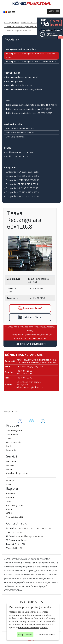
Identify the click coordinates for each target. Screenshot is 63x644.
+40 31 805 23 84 (43, 528)
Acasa (7, 23)
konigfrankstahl (11, 411)
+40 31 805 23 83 (25, 528)
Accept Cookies (25, 634)
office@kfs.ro (22, 385)
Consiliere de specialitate (17, 473)
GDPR (9, 513)
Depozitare (11, 461)
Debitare (10, 465)
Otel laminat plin (13, 124)
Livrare (9, 469)
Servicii (9, 501)
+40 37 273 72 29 (14, 532)
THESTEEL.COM (30, 337)
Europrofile (10, 167)
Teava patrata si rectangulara (34, 23)
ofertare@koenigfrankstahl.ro (30, 387)
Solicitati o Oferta (30, 317)
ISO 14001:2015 (32, 602)
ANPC (9, 484)
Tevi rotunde (12, 434)
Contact (10, 509)
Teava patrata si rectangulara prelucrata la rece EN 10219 (30, 27)
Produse (15, 23)
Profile (8, 148)
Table (9, 438)
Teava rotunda (12, 73)
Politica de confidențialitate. (33, 627)
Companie (11, 493)
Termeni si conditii (14, 517)
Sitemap (10, 481)
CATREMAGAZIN (56, 23)
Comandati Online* (30, 308)
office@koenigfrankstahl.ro (29, 382)
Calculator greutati (15, 505)
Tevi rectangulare (14, 430)
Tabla (7, 100)
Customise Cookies (46, 634)
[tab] (30, 344)
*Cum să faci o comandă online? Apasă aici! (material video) (30, 329)
